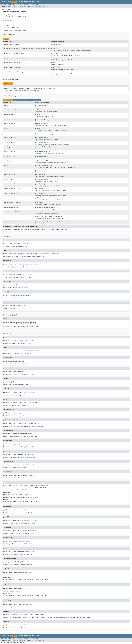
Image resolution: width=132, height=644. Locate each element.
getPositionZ (39, 193)
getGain (38, 119)
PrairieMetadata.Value (11, 207)
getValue (38, 207)
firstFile (54, 53)
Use (19, 2)
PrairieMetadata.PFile (42, 49)
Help (38, 2)
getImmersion (39, 128)
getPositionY (39, 189)
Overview (3, 2)
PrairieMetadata (7, 21)
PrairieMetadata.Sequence (18, 72)
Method (22, 7)
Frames (21, 5)
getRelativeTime (40, 198)
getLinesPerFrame (41, 138)
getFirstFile (39, 114)
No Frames (27, 5)
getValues (38, 212)
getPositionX (39, 184)
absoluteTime (55, 44)
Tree (22, 2)
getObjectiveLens (41, 156)
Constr (17, 7)
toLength (38, 221)
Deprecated (28, 2)
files (53, 49)
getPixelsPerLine (41, 179)
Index (34, 2)
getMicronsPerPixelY (42, 151)
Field (13, 7)
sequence (54, 72)
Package (9, 2)
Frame (5, 89)
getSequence (39, 203)
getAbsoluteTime (40, 105)
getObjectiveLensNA (41, 161)
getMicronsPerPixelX (42, 147)
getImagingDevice (41, 124)
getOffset (38, 170)
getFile (38, 110)
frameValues (55, 58)
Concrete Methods (34, 100)
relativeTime (55, 67)
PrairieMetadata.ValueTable (18, 58)
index (53, 63)
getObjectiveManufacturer (44, 165)
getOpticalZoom (40, 175)
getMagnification (41, 142)
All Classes (36, 5)
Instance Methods (20, 100)
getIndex (38, 133)
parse (37, 216)
